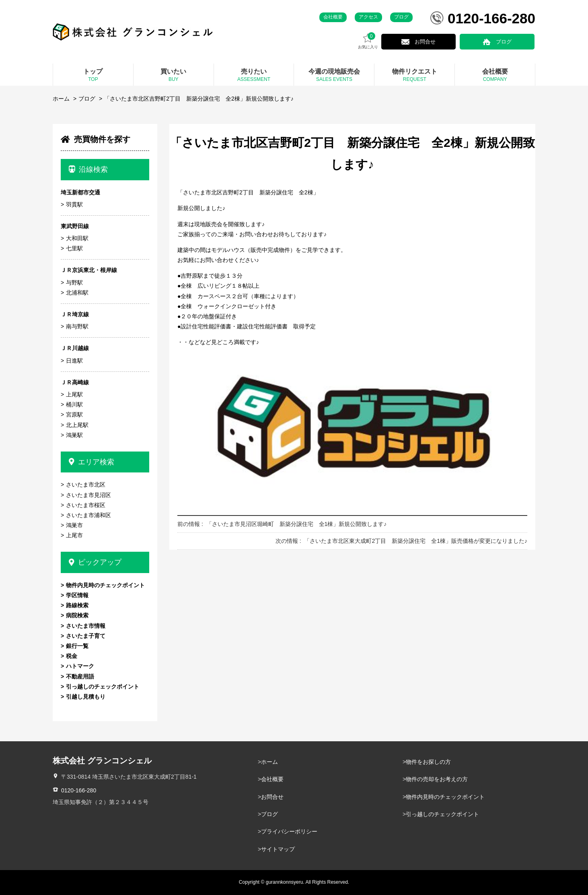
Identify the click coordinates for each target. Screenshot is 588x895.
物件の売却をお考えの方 (437, 779)
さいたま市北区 (86, 485)
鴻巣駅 (74, 435)
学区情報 (77, 595)
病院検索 (77, 615)
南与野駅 (77, 326)
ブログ (401, 17)
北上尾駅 (77, 425)
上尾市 (74, 535)
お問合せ (448, 41)
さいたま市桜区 (86, 505)
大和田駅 (77, 238)
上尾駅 (74, 394)
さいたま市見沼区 (88, 495)
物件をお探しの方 (428, 762)
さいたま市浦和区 (88, 515)
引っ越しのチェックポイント (103, 687)
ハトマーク (80, 666)
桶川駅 (74, 404)
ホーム (61, 99)
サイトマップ (278, 849)
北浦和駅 (77, 293)
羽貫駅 (74, 204)
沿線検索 (88, 169)
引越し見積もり (86, 697)
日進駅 (74, 361)
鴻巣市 (74, 525)
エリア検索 (91, 462)
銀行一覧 (77, 646)
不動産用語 (80, 676)
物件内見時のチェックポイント (105, 585)
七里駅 (74, 248)
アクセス (368, 17)
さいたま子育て (86, 636)
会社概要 (333, 17)
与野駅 (74, 283)
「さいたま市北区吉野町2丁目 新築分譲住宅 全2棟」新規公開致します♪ (199, 99)
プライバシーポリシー (289, 831)
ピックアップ (95, 562)
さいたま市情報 (86, 626)
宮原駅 (74, 415)
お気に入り (397, 41)
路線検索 (77, 605)
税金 (72, 656)
